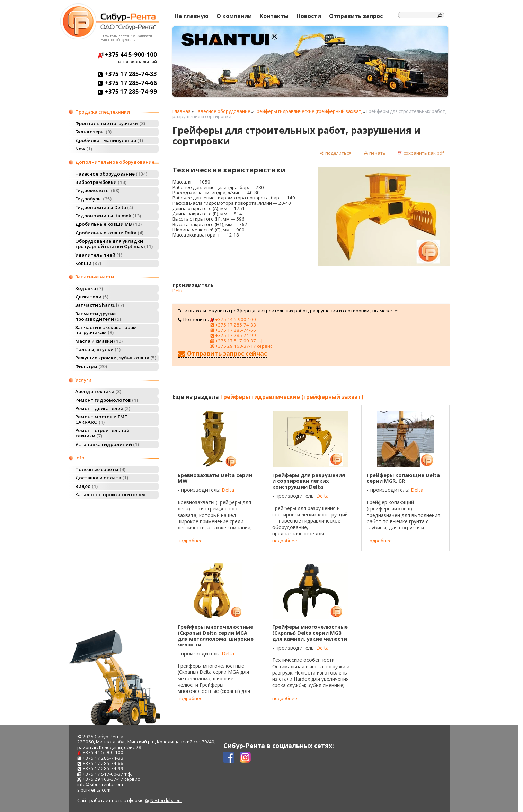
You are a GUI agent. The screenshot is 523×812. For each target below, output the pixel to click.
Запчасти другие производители (98, 316)
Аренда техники (98, 391)
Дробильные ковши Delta (109, 233)
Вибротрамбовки (101, 182)
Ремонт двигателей (103, 408)
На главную (192, 16)
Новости (309, 16)
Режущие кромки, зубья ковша (116, 358)
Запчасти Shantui (100, 305)
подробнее (190, 541)
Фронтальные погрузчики (110, 123)
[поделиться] (336, 153)
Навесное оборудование (111, 174)
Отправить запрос (356, 16)
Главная (181, 111)
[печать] (375, 153)
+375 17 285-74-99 (127, 92)
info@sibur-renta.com (100, 784)
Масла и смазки (99, 341)
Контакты (274, 16)
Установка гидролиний (107, 444)
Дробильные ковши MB (108, 224)
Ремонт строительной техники (102, 433)
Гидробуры (93, 199)
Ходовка (89, 288)
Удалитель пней (99, 255)
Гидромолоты (97, 190)
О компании (234, 16)
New (84, 149)
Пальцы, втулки (98, 349)
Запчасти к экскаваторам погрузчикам (106, 330)
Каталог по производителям (110, 494)
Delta (178, 291)
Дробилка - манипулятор (109, 140)
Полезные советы (100, 469)
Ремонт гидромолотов (107, 400)
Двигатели (92, 297)
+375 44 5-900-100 (127, 55)
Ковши (88, 263)
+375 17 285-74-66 (127, 83)
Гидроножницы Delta (104, 207)
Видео (86, 486)
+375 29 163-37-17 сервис (241, 346)
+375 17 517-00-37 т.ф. (237, 341)
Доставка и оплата (102, 478)
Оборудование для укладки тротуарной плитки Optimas (114, 244)
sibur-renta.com (94, 790)
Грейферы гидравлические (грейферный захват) (308, 111)
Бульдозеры (93, 132)
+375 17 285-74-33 (127, 74)
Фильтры (91, 366)
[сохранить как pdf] (421, 153)
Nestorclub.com (166, 800)
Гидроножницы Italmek (108, 216)
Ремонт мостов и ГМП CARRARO (101, 419)
